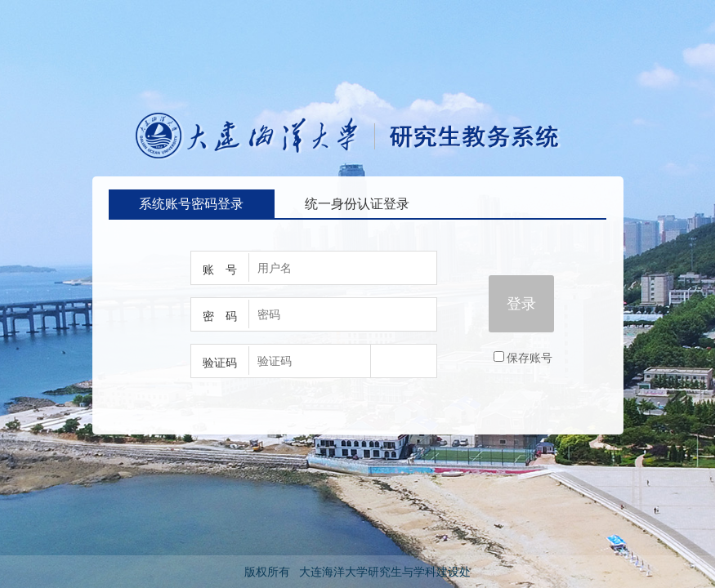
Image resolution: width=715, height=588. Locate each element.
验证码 (220, 363)
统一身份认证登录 (357, 204)
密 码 (220, 316)
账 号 (220, 269)
